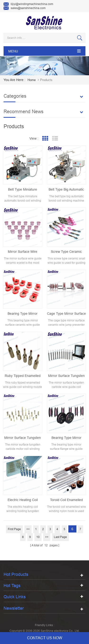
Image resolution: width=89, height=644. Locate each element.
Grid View (45, 139)
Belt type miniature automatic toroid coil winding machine (23, 190)
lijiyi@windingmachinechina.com (28, 4)
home (32, 80)
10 (38, 537)
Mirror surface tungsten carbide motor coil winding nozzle (23, 438)
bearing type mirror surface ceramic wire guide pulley (23, 314)
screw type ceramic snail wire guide (66, 252)
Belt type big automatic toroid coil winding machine (66, 190)
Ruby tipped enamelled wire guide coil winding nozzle (23, 376)
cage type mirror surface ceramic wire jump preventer (66, 314)
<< (28, 529)
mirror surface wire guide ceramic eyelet (23, 252)
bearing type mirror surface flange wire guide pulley (66, 438)
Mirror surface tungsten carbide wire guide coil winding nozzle (66, 376)
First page (14, 529)
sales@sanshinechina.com (25, 8)
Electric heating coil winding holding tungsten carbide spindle (23, 500)
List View (55, 139)
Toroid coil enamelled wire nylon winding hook (66, 500)
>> (47, 537)
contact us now (45, 638)
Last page (60, 537)
